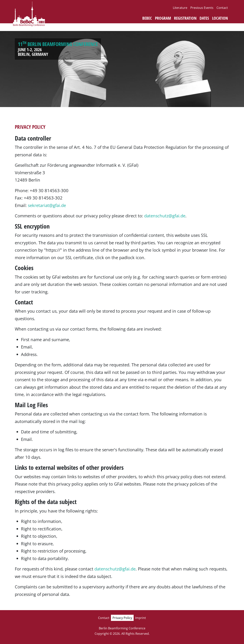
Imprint (141, 618)
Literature (180, 8)
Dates (204, 18)
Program (163, 18)
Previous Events (202, 8)
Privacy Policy (122, 618)
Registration (185, 18)
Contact (222, 8)
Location (220, 18)
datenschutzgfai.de (165, 216)
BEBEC (147, 18)
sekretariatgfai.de (47, 205)
